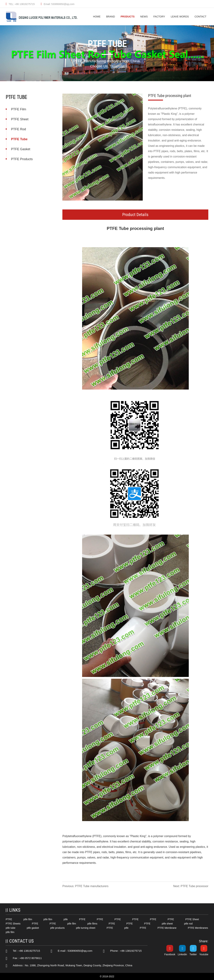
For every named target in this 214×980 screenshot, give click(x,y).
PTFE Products (22, 159)
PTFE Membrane (167, 928)
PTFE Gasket (20, 149)
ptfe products (57, 928)
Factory (159, 17)
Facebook (170, 954)
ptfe (65, 919)
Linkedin (182, 954)
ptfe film (28, 919)
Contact (200, 17)
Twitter (193, 954)
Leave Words (180, 17)
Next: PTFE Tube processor (191, 886)
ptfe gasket (33, 928)
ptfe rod (188, 924)
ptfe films (92, 924)
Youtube (204, 954)
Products (128, 17)
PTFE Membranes (198, 928)
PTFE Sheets (13, 924)
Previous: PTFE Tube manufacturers (86, 886)
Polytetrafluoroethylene (77, 836)
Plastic (135, 836)
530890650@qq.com (80, 951)
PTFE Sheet (19, 119)
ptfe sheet (167, 924)
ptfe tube (11, 928)
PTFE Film (18, 109)
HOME (97, 17)
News (144, 17)
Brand (111, 17)
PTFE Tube (19, 139)
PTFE (113, 228)
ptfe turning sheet (86, 928)
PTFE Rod (18, 129)
